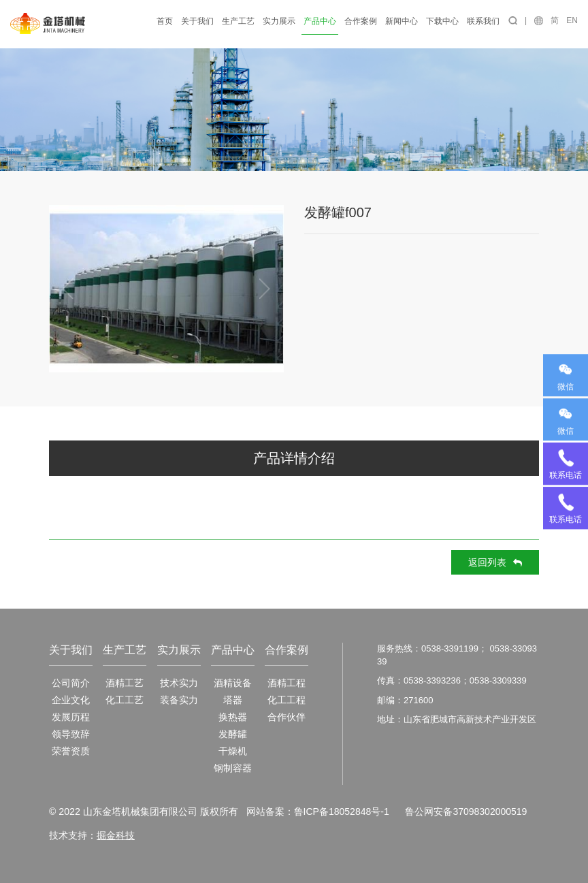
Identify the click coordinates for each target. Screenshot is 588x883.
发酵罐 (233, 734)
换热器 (233, 717)
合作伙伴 (287, 717)
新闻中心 (402, 21)
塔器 (233, 700)
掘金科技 (116, 835)
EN (572, 20)
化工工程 (287, 700)
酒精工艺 (125, 683)
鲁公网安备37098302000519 (466, 812)
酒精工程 (287, 683)
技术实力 (179, 683)
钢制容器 (233, 768)
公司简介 (71, 683)
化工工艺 (125, 700)
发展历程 (71, 717)
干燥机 (233, 751)
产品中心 (320, 21)
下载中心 (442, 21)
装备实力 (179, 700)
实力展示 (279, 21)
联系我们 (483, 21)
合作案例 (361, 21)
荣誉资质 (71, 751)
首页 (165, 21)
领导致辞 (71, 734)
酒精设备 (233, 683)
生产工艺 (238, 21)
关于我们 (197, 21)
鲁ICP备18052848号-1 (341, 812)
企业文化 (71, 700)
